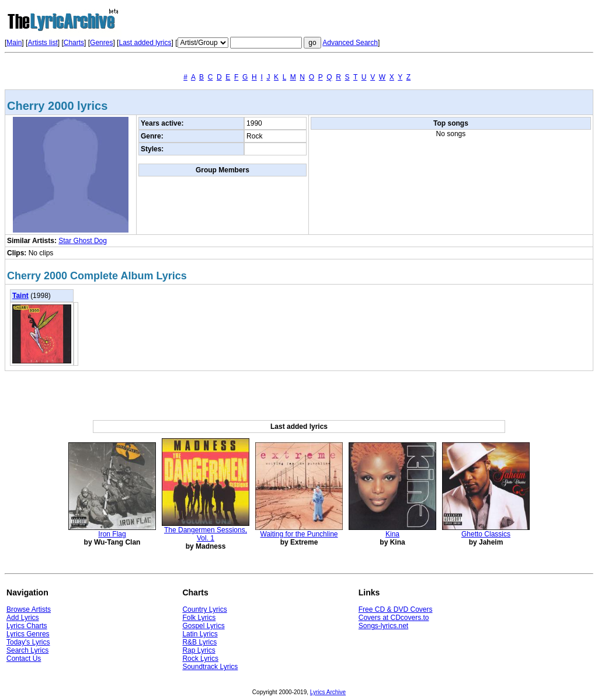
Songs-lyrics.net (383, 626)
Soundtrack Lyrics (210, 667)
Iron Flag (112, 534)
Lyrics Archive (328, 692)
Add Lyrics (23, 618)
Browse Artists (29, 609)
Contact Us (24, 659)
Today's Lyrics (28, 642)
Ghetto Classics (486, 534)
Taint (20, 296)
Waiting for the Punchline (299, 534)
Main (14, 43)
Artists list (42, 43)
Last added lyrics (145, 43)
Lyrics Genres (28, 634)
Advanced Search (350, 43)
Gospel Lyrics (203, 626)
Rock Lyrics (200, 659)
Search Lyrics (27, 650)
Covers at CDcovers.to (394, 618)
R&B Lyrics (199, 642)
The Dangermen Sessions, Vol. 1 (206, 534)
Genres (101, 43)
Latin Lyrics (200, 634)
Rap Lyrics (199, 650)
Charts (74, 43)
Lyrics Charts (27, 626)
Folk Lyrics (199, 618)
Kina (392, 534)
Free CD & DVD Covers (396, 609)
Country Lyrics (204, 609)
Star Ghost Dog (83, 241)
